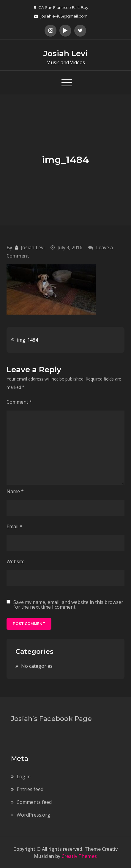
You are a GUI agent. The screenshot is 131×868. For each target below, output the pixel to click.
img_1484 (27, 340)
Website (16, 561)
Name (15, 491)
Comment (19, 402)
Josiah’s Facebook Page (51, 719)
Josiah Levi (65, 53)
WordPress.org (33, 815)
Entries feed (30, 789)
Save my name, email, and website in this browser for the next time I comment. (68, 605)
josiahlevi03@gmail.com (61, 16)
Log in (24, 777)
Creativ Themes (79, 856)
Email (14, 526)
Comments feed (34, 802)
